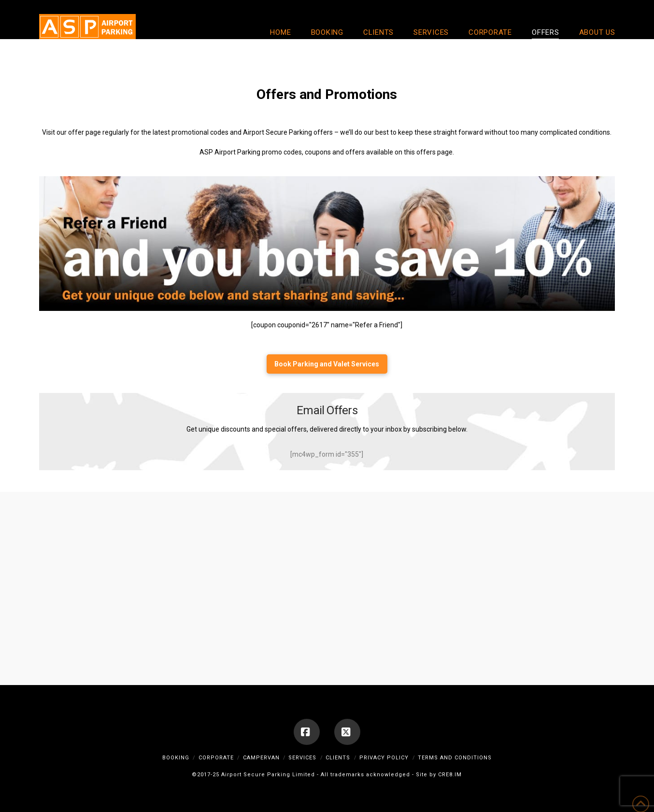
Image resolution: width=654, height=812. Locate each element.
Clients (338, 758)
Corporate (216, 758)
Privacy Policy (384, 758)
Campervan (261, 758)
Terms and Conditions (455, 758)
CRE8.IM (450, 775)
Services (302, 758)
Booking (176, 758)
